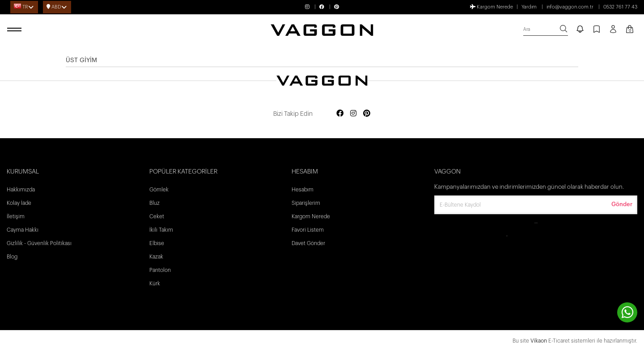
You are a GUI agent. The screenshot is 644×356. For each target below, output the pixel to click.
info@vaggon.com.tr (570, 7)
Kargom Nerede (491, 7)
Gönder (622, 204)
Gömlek (159, 190)
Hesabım (303, 190)
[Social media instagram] (353, 114)
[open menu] (16, 30)
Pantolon (160, 270)
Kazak (156, 257)
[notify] (580, 30)
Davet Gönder (308, 243)
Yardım (529, 7)
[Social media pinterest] (367, 114)
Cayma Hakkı (23, 230)
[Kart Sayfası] (630, 30)
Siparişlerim (306, 203)
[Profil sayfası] (613, 32)
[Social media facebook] (340, 114)
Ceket (157, 216)
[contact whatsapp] (627, 312)
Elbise (157, 243)
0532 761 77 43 (620, 7)
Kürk (155, 284)
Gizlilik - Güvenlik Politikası (39, 243)
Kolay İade (19, 203)
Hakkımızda (21, 190)
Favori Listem (308, 230)
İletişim (16, 216)
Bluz (155, 203)
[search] (546, 30)
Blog (12, 257)
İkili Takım (161, 230)
